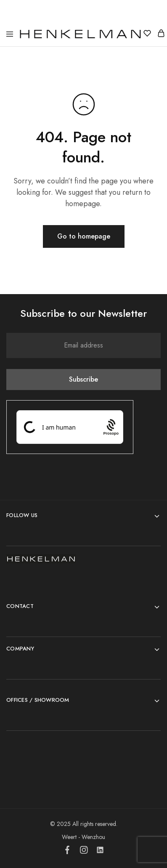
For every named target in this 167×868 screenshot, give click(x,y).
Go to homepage (84, 236)
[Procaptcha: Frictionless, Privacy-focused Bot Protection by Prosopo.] (111, 427)
